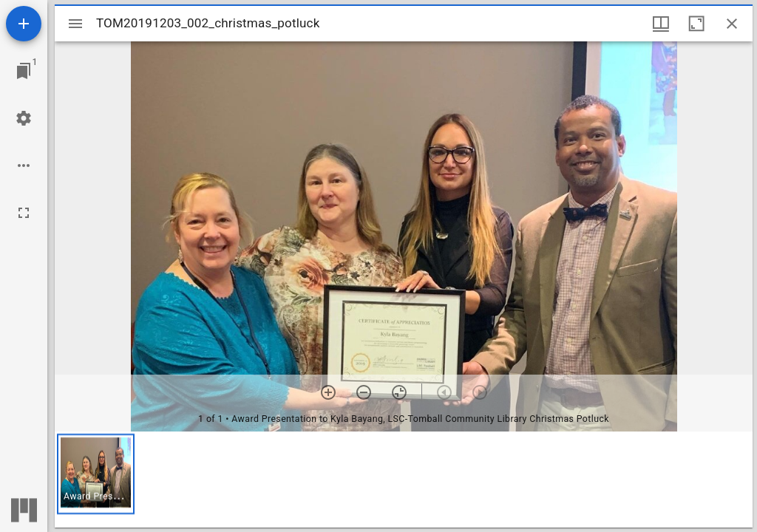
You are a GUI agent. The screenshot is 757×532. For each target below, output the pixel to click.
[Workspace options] (24, 166)
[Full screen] (24, 213)
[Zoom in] (328, 392)
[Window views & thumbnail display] (661, 24)
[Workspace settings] (24, 118)
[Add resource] (24, 24)
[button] (96, 474)
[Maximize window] (696, 24)
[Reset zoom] (399, 392)
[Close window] (732, 24)
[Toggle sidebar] (75, 24)
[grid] (404, 480)
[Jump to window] (24, 71)
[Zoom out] (364, 392)
